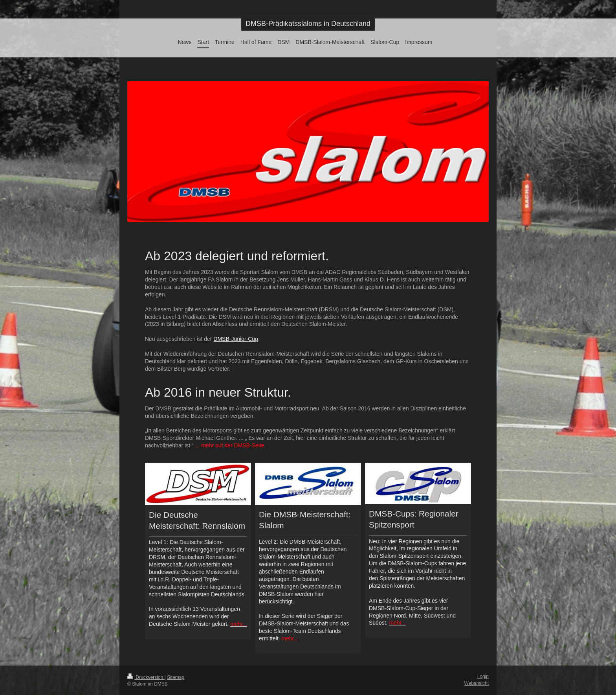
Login (483, 677)
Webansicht (477, 683)
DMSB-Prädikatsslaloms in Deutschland (308, 24)
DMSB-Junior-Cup (236, 339)
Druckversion (146, 677)
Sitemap (176, 677)
